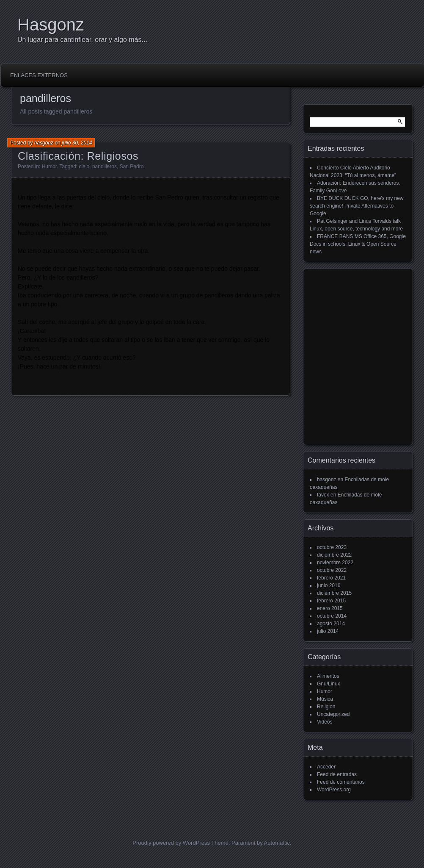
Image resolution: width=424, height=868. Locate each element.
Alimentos (328, 676)
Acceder (326, 767)
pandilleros (105, 166)
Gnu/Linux (329, 684)
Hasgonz (51, 25)
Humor (49, 166)
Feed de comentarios (341, 782)
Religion (326, 707)
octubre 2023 (332, 547)
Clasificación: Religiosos (78, 156)
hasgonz (44, 143)
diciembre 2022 (334, 555)
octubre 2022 (332, 570)
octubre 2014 (332, 616)
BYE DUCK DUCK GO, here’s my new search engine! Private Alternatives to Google (357, 206)
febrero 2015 (331, 601)
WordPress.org (334, 790)
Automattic (277, 843)
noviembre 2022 (335, 563)
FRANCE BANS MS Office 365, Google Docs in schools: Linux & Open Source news (358, 244)
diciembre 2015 (334, 593)
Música (325, 699)
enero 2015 (330, 608)
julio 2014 (328, 631)
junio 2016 (329, 585)
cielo (84, 166)
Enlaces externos (39, 75)
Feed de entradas (337, 774)
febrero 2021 (331, 578)
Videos (325, 722)
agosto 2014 (331, 624)
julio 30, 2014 (77, 143)
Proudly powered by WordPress (171, 843)
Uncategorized (333, 714)
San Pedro (132, 166)
